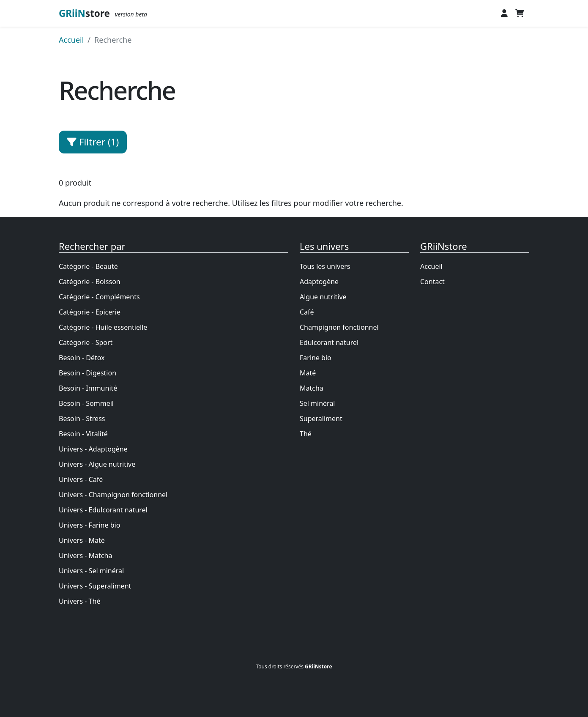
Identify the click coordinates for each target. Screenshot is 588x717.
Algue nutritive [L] (323, 297)
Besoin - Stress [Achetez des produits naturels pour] (82, 419)
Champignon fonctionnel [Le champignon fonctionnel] (339, 327)
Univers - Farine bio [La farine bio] (89, 525)
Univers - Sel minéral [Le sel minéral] (91, 571)
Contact (432, 282)
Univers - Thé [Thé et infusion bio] (79, 601)
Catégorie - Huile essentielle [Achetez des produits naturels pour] (103, 327)
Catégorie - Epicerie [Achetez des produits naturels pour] (90, 312)
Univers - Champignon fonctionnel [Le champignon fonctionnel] (113, 495)
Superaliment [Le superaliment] (321, 419)
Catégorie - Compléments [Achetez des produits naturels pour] (99, 297)
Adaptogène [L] (319, 282)
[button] (504, 13)
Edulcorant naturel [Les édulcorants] (329, 342)
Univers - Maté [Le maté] (82, 540)
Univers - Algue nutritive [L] (97, 464)
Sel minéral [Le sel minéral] (317, 403)
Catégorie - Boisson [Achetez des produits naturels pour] (90, 282)
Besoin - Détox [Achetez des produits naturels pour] (82, 358)
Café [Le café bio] (307, 312)
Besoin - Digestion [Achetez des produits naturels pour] (88, 373)
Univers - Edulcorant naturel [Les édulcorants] (103, 510)
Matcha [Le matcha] (312, 388)
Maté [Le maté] (308, 373)
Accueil (431, 266)
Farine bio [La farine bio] (316, 358)
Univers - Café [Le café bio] (81, 479)
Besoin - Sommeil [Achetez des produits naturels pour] (86, 403)
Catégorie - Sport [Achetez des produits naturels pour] (86, 342)
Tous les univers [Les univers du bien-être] (325, 266)
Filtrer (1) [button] (93, 142)
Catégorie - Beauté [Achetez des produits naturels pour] (88, 266)
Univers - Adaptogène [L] (93, 449)
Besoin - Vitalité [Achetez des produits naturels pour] (83, 434)
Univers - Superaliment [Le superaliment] (95, 586)
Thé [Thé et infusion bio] (306, 434)
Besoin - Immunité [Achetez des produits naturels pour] (88, 388)
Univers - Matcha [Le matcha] (85, 556)
